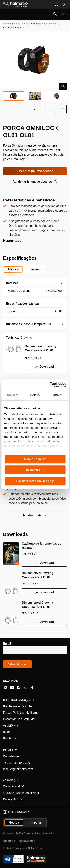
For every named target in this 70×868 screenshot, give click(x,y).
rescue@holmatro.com (18, 769)
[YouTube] (12, 688)
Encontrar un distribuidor (19, 719)
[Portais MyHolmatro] (57, 4)
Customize (35, 470)
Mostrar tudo (12, 241)
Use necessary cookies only (35, 481)
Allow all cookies (35, 459)
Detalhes (12, 283)
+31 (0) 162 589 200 (17, 763)
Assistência (11, 725)
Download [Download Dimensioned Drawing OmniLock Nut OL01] (44, 367)
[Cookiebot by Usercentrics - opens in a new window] (50, 385)
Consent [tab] (13, 395)
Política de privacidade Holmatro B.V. (23, 848)
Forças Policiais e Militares (21, 713)
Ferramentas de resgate (16, 24)
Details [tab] (35, 395)
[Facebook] (19, 688)
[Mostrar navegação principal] (63, 14)
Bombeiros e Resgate (45, 24)
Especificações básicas (23, 304)
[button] (35, 109)
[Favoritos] (63, 4)
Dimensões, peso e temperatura (29, 324)
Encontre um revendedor (35, 171)
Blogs (7, 732)
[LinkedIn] (5, 688)
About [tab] (57, 395)
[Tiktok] (32, 688)
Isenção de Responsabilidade (19, 841)
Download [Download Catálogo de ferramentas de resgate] (44, 563)
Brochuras (10, 738)
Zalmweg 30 (11, 780)
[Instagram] (25, 688)
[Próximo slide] (62, 109)
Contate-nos (11, 756)
